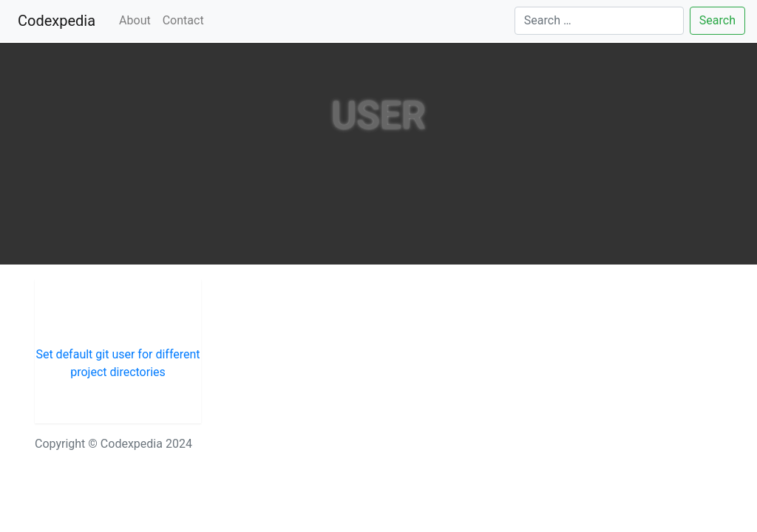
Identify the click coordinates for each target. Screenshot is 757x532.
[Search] (599, 21)
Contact (183, 20)
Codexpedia (60, 20)
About (135, 20)
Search (717, 20)
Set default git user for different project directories (118, 363)
